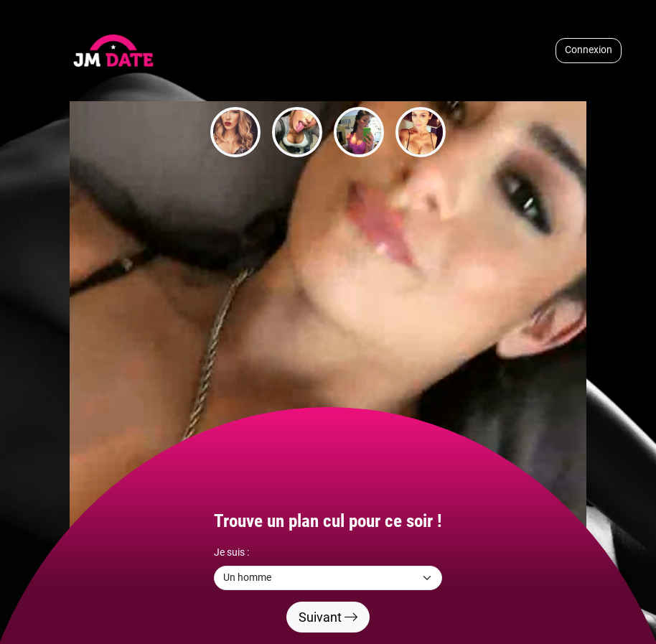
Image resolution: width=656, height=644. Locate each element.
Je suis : (231, 552)
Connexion (589, 50)
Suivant (328, 617)
